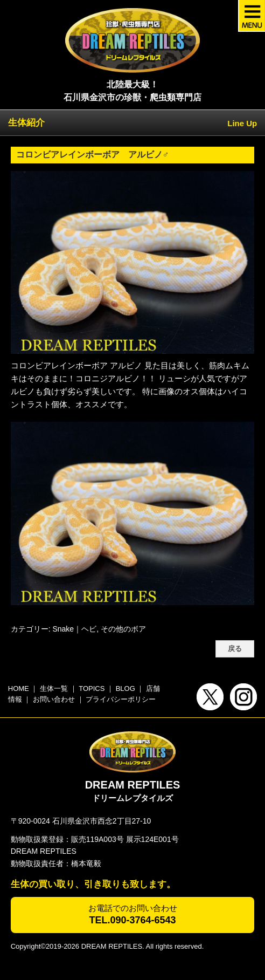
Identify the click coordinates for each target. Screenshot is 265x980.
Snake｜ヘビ (74, 629)
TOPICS (92, 688)
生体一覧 (54, 688)
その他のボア (123, 629)
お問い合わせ (54, 699)
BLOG (125, 688)
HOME (19, 688)
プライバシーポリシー (121, 699)
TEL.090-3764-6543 (132, 920)
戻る (235, 649)
